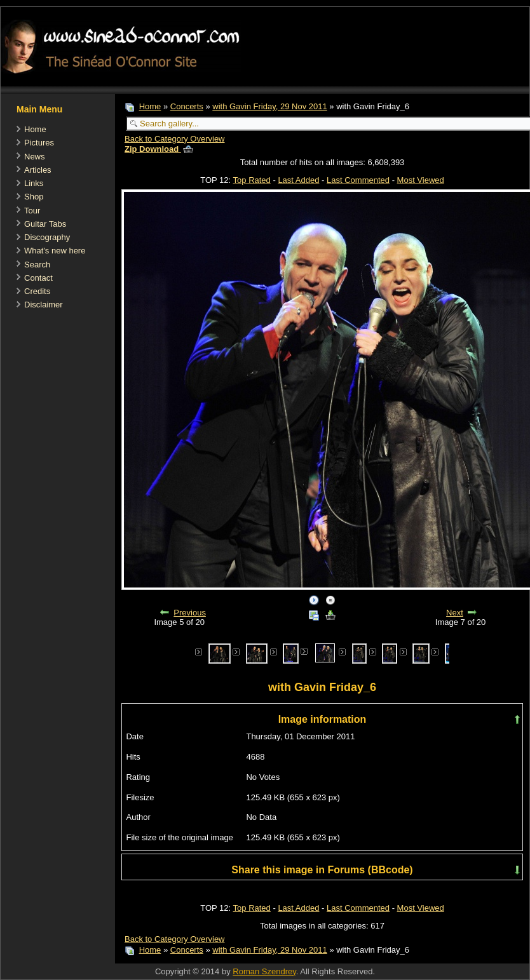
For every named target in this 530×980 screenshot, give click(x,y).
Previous (190, 613)
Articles (38, 170)
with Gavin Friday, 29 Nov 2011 (269, 106)
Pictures (39, 143)
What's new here (55, 251)
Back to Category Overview (175, 139)
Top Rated (252, 180)
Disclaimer (44, 305)
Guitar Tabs (45, 224)
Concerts (187, 106)
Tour (32, 211)
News (35, 157)
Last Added (298, 180)
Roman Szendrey (264, 971)
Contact (38, 278)
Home (35, 129)
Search (37, 265)
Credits (37, 291)
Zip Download (159, 149)
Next (455, 613)
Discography (47, 237)
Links (34, 183)
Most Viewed (421, 180)
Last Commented (358, 180)
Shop (34, 197)
